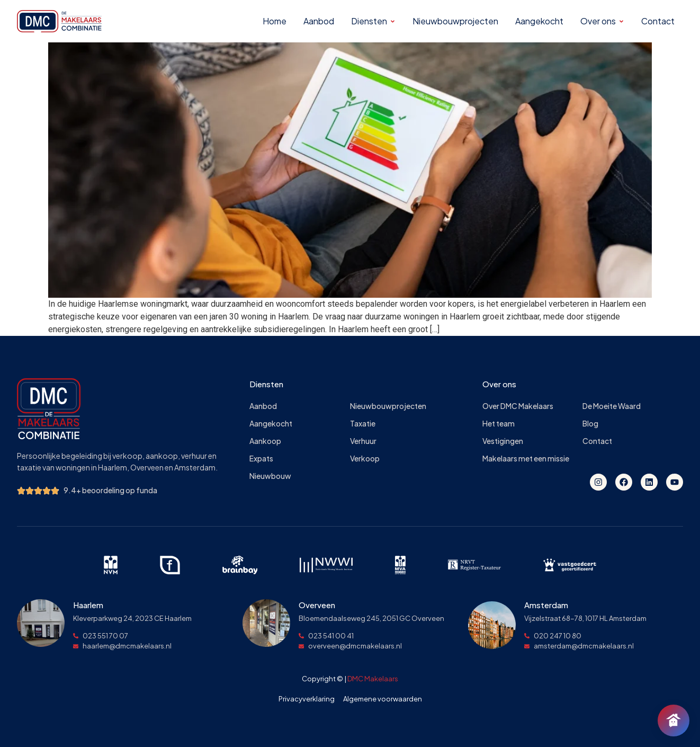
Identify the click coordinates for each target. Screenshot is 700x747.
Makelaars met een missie (526, 459)
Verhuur (363, 441)
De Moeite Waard (612, 406)
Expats (261, 459)
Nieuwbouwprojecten (388, 406)
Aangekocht (271, 424)
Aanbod (263, 406)
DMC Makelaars (373, 679)
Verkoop (365, 459)
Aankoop (265, 441)
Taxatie (363, 424)
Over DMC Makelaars (518, 406)
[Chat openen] (674, 721)
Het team (499, 424)
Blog (590, 424)
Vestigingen (503, 441)
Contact (597, 441)
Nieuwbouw (270, 476)
